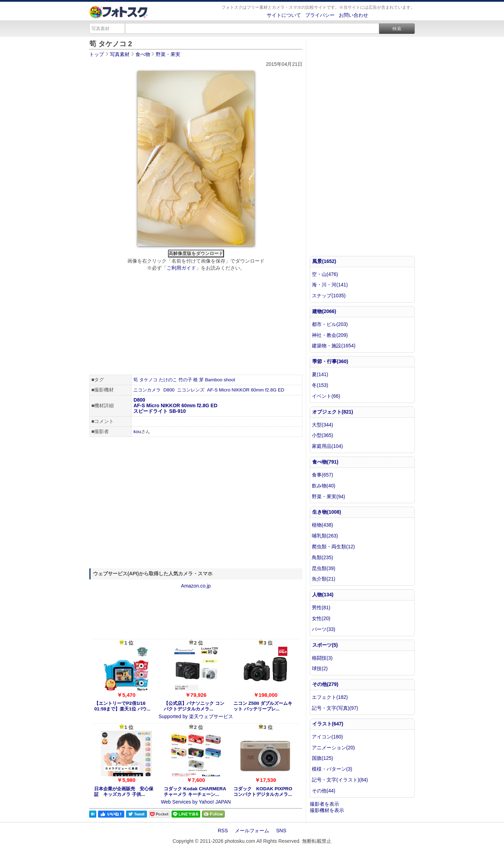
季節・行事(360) (330, 361)
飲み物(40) (324, 486)
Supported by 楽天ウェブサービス (196, 716)
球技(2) (320, 668)
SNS (281, 831)
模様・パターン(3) (332, 769)
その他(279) (325, 684)
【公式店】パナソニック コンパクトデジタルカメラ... (194, 706)
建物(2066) (324, 311)
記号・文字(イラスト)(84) (340, 780)
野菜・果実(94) (328, 497)
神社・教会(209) (330, 335)
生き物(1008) (327, 512)
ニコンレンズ (191, 390)
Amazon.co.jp (196, 586)
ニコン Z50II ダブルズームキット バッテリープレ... (263, 706)
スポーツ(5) (325, 645)
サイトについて (284, 15)
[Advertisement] (196, 324)
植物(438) (323, 525)
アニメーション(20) (333, 748)
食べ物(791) (325, 462)
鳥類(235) (323, 557)
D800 (169, 390)
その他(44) (324, 791)
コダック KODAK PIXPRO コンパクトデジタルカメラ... (263, 792)
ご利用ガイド (181, 268)
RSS (223, 831)
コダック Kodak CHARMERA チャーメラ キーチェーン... (195, 792)
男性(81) (321, 608)
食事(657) (323, 475)
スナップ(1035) (329, 296)
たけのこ (168, 380)
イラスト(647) (328, 724)
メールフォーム (252, 831)
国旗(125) (323, 758)
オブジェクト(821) (333, 412)
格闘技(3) (322, 658)
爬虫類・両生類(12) (333, 547)
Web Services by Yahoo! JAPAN (196, 802)
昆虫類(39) (324, 568)
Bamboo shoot (220, 380)
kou (137, 432)
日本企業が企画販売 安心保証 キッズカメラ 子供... (124, 792)
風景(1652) (324, 261)
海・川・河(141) (330, 285)
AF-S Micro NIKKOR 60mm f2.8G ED (246, 390)
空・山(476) (325, 274)
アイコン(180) (327, 737)
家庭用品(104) (327, 446)
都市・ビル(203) (330, 324)
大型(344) (323, 425)
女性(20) (321, 618)
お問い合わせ (353, 15)
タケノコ (148, 380)
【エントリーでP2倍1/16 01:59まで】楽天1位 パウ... (122, 706)
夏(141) (320, 374)
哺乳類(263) (325, 536)
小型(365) (323, 435)
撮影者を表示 (324, 804)
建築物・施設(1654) (334, 346)
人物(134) (323, 595)
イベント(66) (326, 396)
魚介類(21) (324, 579)
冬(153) (320, 385)
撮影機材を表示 (327, 810)
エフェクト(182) (330, 697)
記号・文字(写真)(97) (335, 708)
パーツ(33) (324, 629)
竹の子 (185, 380)
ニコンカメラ (147, 390)
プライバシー (320, 15)
